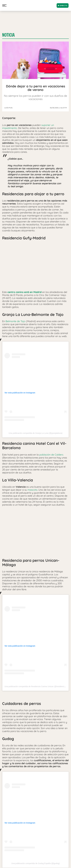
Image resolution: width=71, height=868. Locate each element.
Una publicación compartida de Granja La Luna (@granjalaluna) (35, 433)
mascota (32, 490)
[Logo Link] (31, 5)
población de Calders (51, 455)
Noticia (8, 35)
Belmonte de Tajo (15, 321)
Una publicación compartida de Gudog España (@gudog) (36, 863)
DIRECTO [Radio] (63, 5)
